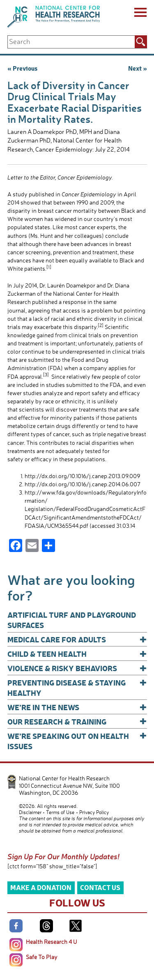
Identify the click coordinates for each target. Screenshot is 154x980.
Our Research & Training (77, 721)
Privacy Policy (94, 812)
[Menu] (140, 14)
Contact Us (100, 887)
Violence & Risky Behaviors (77, 668)
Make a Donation (41, 887)
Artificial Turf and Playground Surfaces (72, 620)
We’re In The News (77, 707)
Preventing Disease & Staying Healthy (77, 687)
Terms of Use (60, 812)
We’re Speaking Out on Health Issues (77, 741)
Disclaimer (30, 812)
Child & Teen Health (77, 654)
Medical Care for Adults (77, 639)
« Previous (22, 68)
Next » (138, 68)
